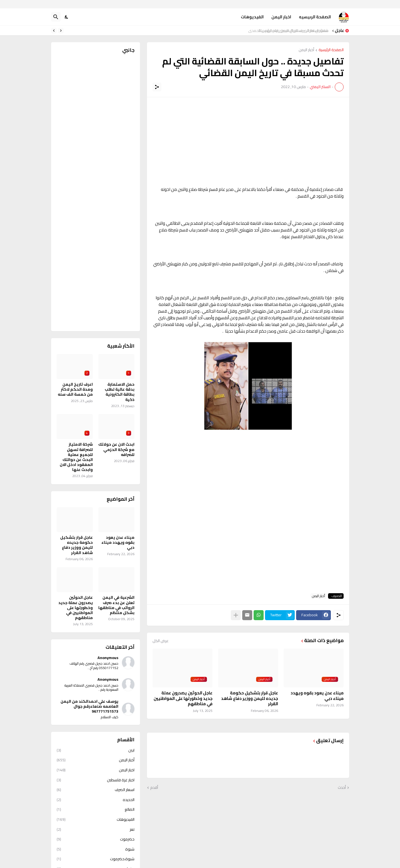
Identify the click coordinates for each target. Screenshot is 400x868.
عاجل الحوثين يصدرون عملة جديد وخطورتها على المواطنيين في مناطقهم (183, 698)
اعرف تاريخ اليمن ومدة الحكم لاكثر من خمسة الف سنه (75, 389)
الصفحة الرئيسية (331, 50)
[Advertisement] (248, 142)
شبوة (96, 849)
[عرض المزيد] (236, 615)
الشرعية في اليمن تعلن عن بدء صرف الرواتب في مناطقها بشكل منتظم (116, 605)
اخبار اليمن (281, 17)
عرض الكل (161, 641)
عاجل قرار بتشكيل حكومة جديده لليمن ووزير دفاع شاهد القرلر (250, 698)
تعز (96, 829)
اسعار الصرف (96, 790)
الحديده (96, 800)
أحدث (342, 788)
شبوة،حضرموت (96, 859)
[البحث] (56, 17)
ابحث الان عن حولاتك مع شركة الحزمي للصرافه (116, 449)
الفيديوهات (252, 17)
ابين (96, 751)
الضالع (96, 809)
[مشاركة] (157, 87)
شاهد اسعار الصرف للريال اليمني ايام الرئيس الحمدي (290, 31)
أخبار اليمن (306, 50)
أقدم (154, 788)
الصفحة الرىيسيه (315, 17)
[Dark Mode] (67, 17)
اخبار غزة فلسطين (96, 780)
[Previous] (61, 31)
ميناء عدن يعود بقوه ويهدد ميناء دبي (317, 696)
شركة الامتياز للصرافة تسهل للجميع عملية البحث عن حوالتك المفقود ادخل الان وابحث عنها (76, 457)
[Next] (54, 31)
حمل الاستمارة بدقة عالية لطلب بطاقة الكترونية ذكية (120, 392)
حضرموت (96, 839)
